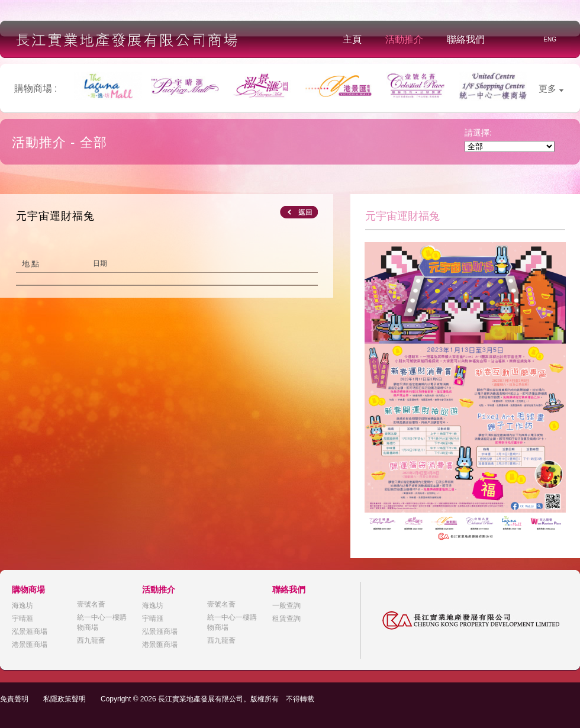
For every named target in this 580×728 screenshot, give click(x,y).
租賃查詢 (286, 619)
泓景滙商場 (30, 632)
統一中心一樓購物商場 (102, 622)
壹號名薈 (91, 604)
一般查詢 (286, 605)
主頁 (352, 39)
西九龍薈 (91, 640)
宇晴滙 (22, 619)
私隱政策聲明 (65, 699)
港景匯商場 (30, 645)
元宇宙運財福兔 (55, 216)
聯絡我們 (466, 39)
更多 (551, 88)
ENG (550, 39)
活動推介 (404, 39)
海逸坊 (22, 605)
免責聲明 (14, 699)
